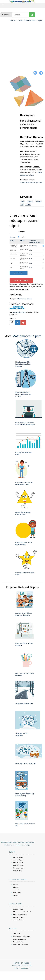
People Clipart (18, 863)
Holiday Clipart (18, 865)
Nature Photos (18, 909)
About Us (17, 934)
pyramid (39, 201)
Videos (16, 895)
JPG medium (13, 255)
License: (13, 237)
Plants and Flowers (20, 914)
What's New (18, 871)
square (30, 201)
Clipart (20, 20)
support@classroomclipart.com (31, 183)
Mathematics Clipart (34, 20)
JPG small (13, 259)
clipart (28, 204)
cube (23, 201)
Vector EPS (13, 250)
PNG (11, 263)
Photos (16, 887)
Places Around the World (22, 912)
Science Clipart (19, 868)
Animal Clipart (18, 860)
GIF (11, 267)
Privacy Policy (18, 942)
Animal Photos (18, 920)
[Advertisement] (21, 44)
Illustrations (17, 893)
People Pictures (19, 917)
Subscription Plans (19, 312)
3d (22, 204)
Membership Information (22, 936)
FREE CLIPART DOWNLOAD (14, 246)
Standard (23, 237)
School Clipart (18, 857)
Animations (17, 890)
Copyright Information (21, 944)
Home (12, 20)
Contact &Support (20, 939)
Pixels (22, 241)
